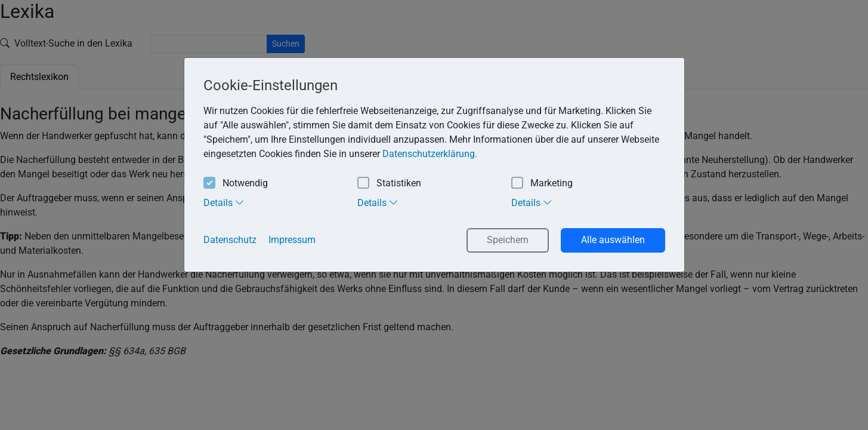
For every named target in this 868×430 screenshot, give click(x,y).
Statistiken (389, 184)
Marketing (542, 184)
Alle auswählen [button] (613, 240)
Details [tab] (224, 202)
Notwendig (236, 184)
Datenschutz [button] (230, 240)
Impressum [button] (292, 240)
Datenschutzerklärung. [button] (430, 154)
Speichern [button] (508, 240)
